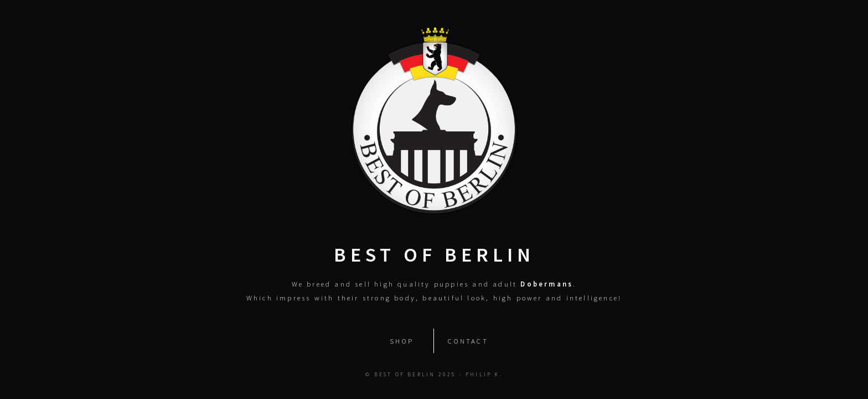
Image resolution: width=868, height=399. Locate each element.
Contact (468, 340)
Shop (402, 340)
